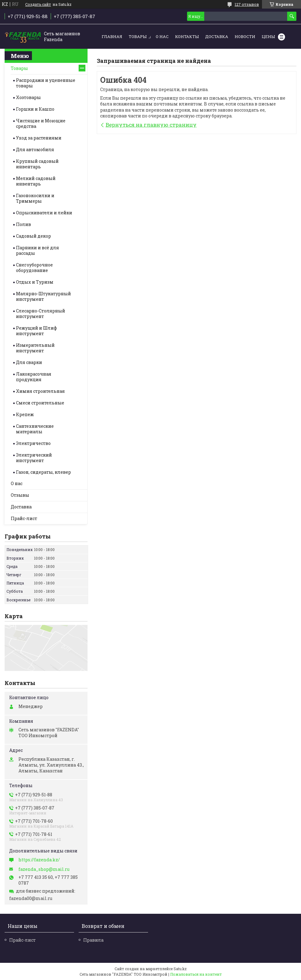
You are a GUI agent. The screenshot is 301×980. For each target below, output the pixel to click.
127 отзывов (247, 4)
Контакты (187, 36)
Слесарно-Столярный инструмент (41, 314)
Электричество (33, 443)
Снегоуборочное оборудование (34, 268)
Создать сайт (38, 4)
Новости (245, 36)
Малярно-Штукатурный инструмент (43, 296)
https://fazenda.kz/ (39, 860)
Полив (23, 224)
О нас (162, 36)
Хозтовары (28, 97)
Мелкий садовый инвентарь (36, 181)
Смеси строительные (40, 403)
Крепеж (25, 414)
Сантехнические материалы (35, 429)
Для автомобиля (35, 149)
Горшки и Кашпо (35, 109)
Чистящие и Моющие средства (41, 123)
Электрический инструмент (34, 458)
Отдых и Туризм (35, 282)
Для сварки (29, 362)
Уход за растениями (39, 138)
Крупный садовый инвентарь (37, 164)
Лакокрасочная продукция (34, 377)
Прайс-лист (24, 518)
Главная (112, 36)
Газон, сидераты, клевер (43, 472)
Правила (93, 940)
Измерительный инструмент (35, 348)
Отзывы (20, 495)
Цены (268, 36)
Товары (138, 36)
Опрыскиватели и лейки (44, 213)
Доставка (217, 36)
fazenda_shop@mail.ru (44, 869)
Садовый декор (33, 236)
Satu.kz (180, 969)
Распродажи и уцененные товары (46, 83)
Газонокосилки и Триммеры (35, 198)
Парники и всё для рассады (37, 250)
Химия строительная (40, 391)
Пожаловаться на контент (196, 974)
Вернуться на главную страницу (151, 125)
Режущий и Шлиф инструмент (36, 331)
